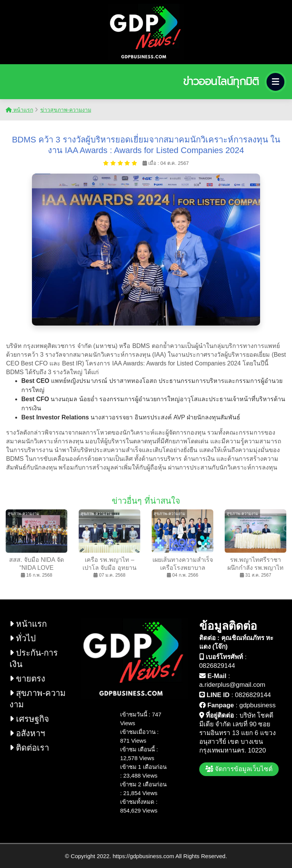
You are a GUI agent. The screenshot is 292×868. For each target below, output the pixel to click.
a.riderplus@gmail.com (232, 685)
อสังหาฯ (27, 733)
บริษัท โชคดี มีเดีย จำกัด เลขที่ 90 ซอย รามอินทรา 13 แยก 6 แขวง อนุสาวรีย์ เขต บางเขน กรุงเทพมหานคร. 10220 (237, 733)
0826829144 (217, 666)
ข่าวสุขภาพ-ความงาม (66, 110)
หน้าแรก (19, 110)
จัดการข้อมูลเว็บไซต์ (239, 769)
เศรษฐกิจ (29, 719)
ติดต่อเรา (29, 748)
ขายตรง (27, 679)
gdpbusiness (257, 705)
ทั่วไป (23, 638)
